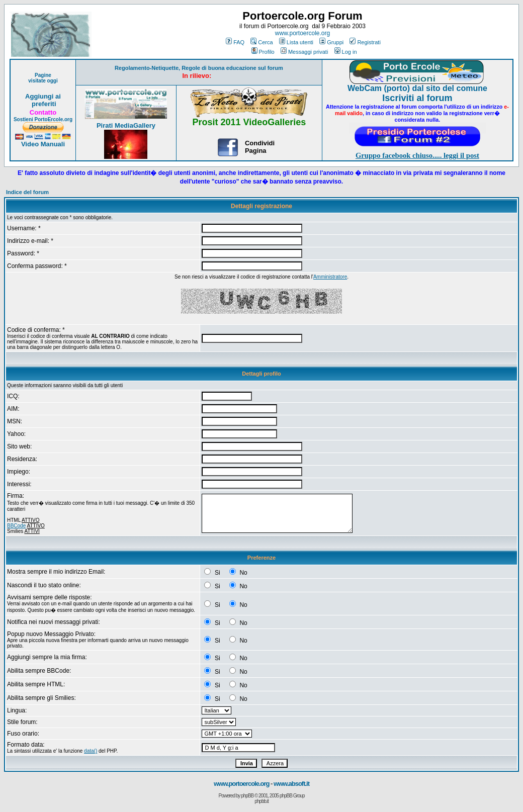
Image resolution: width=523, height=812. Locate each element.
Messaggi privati (304, 52)
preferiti (43, 104)
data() (91, 751)
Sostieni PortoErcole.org (43, 119)
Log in (346, 52)
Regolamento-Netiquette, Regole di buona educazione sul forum (199, 68)
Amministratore (330, 277)
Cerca (261, 42)
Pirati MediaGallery (126, 125)
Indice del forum (27, 192)
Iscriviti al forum (417, 98)
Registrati (365, 42)
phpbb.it (261, 801)
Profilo (263, 52)
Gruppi (331, 42)
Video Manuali (43, 144)
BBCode (16, 526)
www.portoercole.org (302, 33)
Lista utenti (296, 42)
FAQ (235, 42)
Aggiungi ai (43, 96)
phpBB (247, 796)
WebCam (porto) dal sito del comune (417, 88)
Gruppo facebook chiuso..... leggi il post (417, 155)
